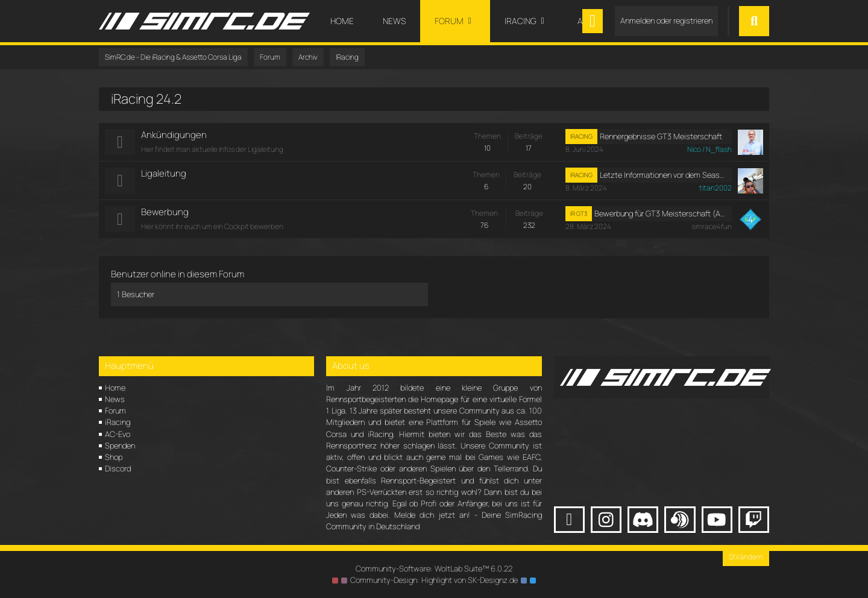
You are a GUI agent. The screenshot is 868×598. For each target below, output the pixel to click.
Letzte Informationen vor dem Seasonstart (663, 175)
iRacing (118, 422)
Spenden (120, 445)
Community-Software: (434, 568)
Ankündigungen (174, 135)
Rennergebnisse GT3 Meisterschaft (661, 136)
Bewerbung (165, 212)
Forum (115, 411)
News (115, 399)
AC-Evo (118, 434)
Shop (114, 457)
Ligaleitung (164, 173)
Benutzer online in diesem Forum (178, 274)
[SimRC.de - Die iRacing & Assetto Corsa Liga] (204, 21)
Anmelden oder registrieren (666, 20)
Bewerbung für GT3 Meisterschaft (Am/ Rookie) (661, 213)
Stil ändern (746, 557)
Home (115, 388)
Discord (118, 468)
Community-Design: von (434, 580)
